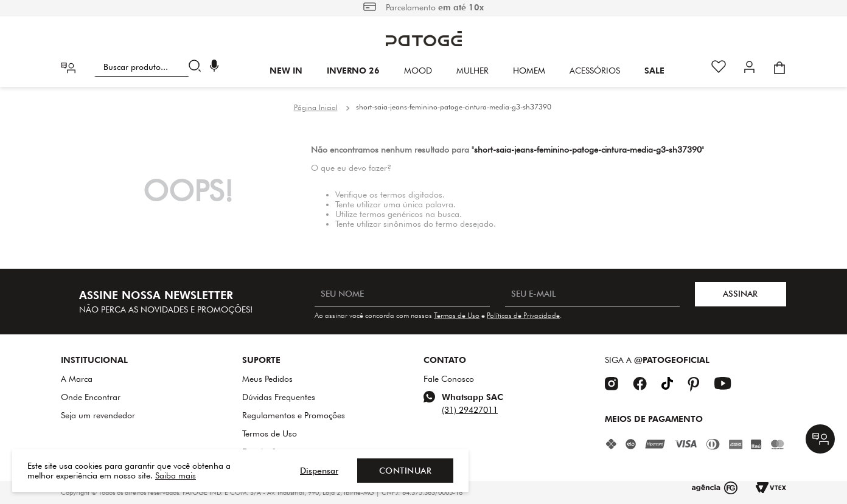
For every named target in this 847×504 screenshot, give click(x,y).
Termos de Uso (457, 315)
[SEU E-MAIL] (592, 294)
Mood (418, 71)
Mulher (472, 71)
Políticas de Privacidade (523, 315)
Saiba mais (176, 475)
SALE (654, 71)
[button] (214, 67)
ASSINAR (740, 294)
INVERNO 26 (353, 71)
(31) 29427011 (470, 410)
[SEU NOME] (402, 294)
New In (286, 71)
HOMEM (529, 71)
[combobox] (150, 67)
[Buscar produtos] (197, 67)
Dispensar (319, 471)
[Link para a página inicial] (316, 108)
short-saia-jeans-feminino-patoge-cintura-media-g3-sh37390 (454, 107)
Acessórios (595, 71)
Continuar (406, 471)
